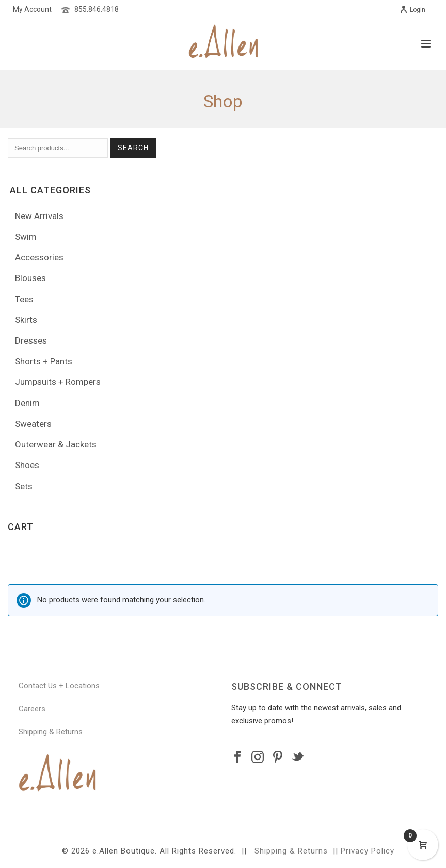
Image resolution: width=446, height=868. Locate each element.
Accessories (39, 257)
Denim (27, 403)
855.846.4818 (97, 9)
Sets (24, 486)
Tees (24, 299)
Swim (26, 237)
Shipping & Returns (51, 732)
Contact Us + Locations (59, 686)
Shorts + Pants (44, 361)
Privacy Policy (368, 851)
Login (412, 10)
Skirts (26, 320)
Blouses (30, 278)
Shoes (27, 465)
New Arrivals (39, 216)
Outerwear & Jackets (56, 444)
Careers (32, 709)
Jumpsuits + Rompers (58, 382)
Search (133, 148)
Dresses (31, 340)
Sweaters (33, 424)
